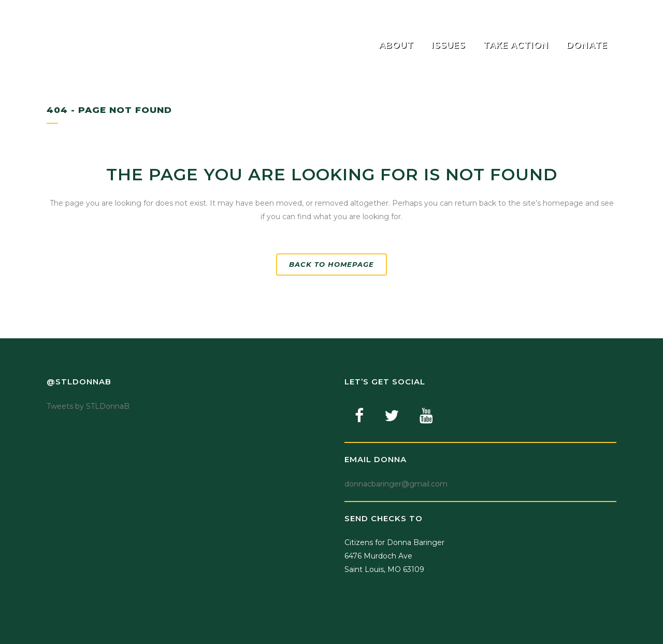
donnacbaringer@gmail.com (396, 484)
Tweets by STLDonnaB (88, 406)
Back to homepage (331, 264)
